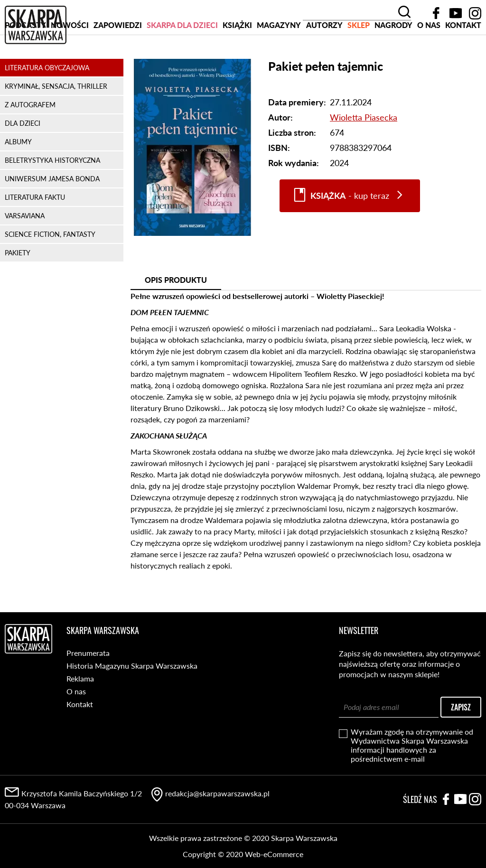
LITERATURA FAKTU (35, 233)
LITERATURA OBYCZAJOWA (47, 104)
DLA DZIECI (23, 159)
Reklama (80, 678)
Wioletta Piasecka (364, 153)
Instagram (475, 13)
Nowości (70, 61)
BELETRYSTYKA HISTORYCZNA (52, 196)
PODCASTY (25, 61)
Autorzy (324, 61)
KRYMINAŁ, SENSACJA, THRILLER (56, 122)
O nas (429, 61)
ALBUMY (18, 178)
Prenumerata (88, 653)
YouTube (456, 13)
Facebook (436, 13)
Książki (237, 61)
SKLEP (359, 61)
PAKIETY (18, 289)
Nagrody (393, 61)
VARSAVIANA (25, 252)
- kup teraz (350, 232)
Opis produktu (176, 316)
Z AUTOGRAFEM (30, 141)
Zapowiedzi (118, 61)
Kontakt (463, 61)
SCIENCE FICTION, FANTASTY (50, 270)
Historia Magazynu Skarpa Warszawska (132, 666)
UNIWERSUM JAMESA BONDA (52, 215)
